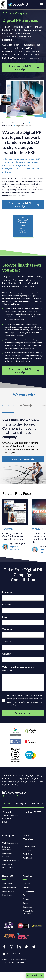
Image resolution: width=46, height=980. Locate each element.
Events (26, 895)
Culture (26, 887)
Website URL (9, 641)
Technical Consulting (11, 860)
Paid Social (27, 858)
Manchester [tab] (38, 803)
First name (7, 592)
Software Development (8, 848)
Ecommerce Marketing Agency (17, 123)
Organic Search (29, 846)
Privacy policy (8, 959)
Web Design (7, 883)
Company (7, 654)
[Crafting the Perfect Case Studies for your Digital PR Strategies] (15, 526)
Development (9, 836)
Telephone (7, 629)
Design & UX (8, 876)
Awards (26, 899)
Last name (7, 605)
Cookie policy (22, 959)
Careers (26, 903)
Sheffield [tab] (7, 803)
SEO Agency (9, 126)
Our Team (27, 883)
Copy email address (13, 796)
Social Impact (28, 891)
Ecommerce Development (8, 866)
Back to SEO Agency (15, 13)
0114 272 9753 (34, 812)
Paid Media (28, 854)
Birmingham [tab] (21, 803)
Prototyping (7, 895)
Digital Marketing (28, 837)
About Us (28, 876)
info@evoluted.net (14, 792)
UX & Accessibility (10, 887)
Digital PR (27, 850)
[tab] (8, 407)
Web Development (10, 843)
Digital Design (8, 891)
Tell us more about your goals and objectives (18, 669)
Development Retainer (8, 855)
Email (5, 617)
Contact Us (28, 907)
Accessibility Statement (28, 912)
